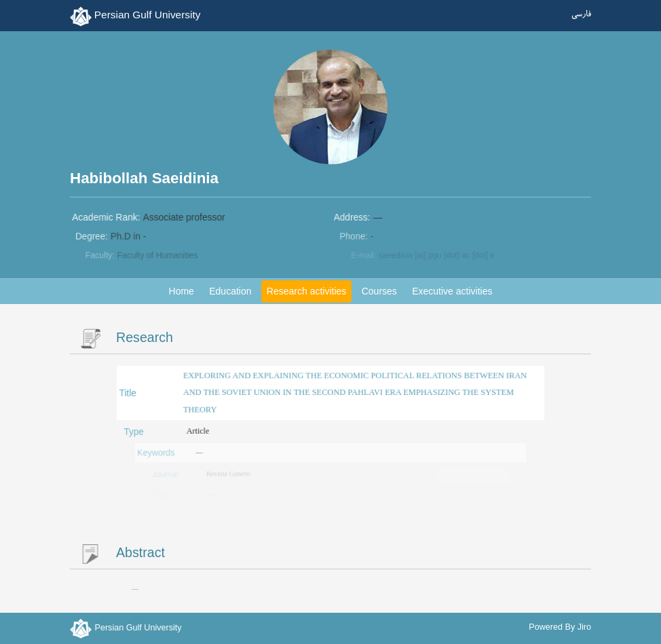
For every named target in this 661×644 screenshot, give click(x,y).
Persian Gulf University (148, 15)
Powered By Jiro (560, 627)
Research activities (307, 291)
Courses (379, 291)
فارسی (581, 15)
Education (230, 291)
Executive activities (452, 291)
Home (182, 291)
